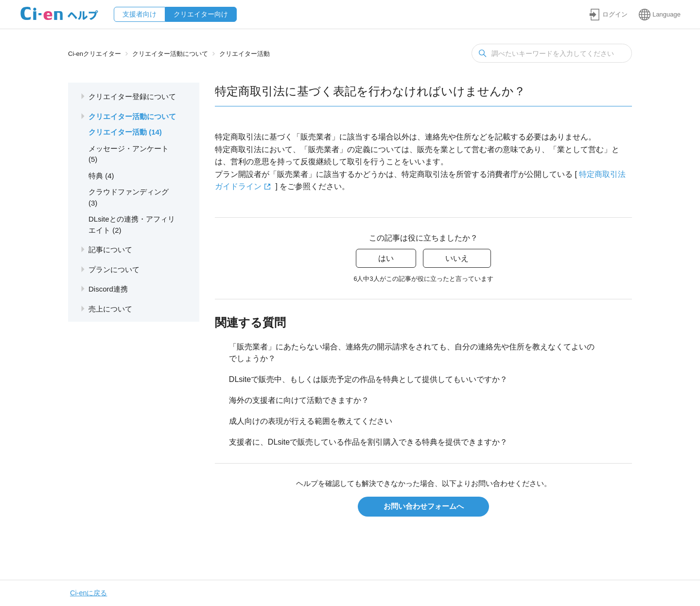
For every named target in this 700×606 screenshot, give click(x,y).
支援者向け (140, 14)
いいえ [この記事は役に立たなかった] (457, 258)
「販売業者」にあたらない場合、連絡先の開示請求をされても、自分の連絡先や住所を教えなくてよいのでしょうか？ (412, 353)
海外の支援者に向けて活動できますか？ (299, 400)
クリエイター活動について (170, 54)
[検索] (552, 53)
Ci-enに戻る (88, 593)
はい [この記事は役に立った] (386, 258)
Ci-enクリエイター (95, 54)
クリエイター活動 (245, 54)
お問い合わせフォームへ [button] (424, 506)
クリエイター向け (201, 14)
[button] (608, 14)
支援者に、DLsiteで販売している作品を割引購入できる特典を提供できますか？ (368, 442)
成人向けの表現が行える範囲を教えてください (311, 421)
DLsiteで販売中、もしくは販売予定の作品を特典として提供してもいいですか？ (368, 379)
